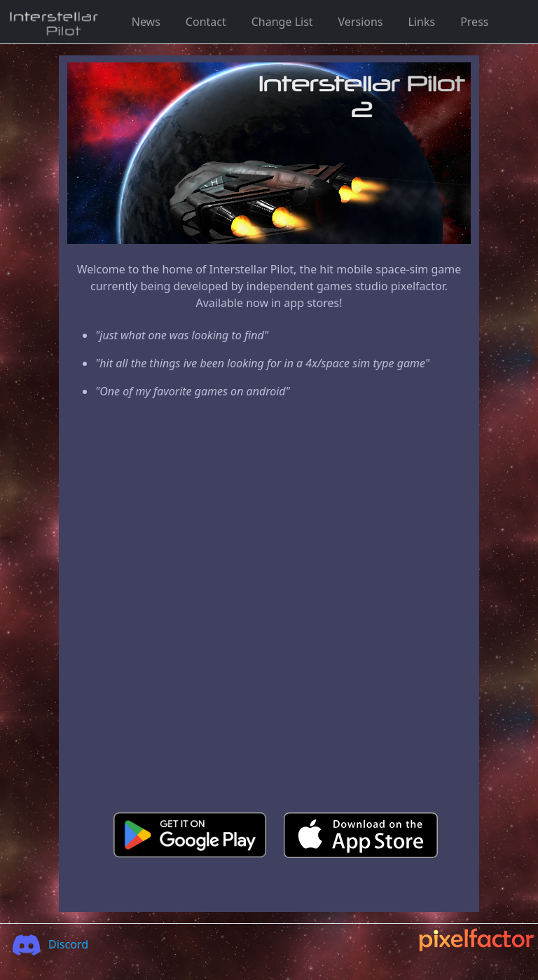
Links (422, 22)
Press (474, 22)
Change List (282, 22)
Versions (361, 22)
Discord (46, 944)
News (146, 22)
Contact (206, 22)
